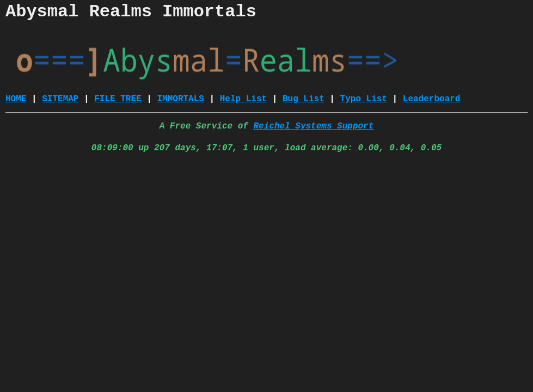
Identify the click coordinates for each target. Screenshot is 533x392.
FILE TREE (118, 99)
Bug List (304, 99)
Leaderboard (432, 99)
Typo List (364, 99)
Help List (243, 99)
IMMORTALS (180, 99)
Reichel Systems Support (313, 126)
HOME (16, 99)
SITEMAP (60, 99)
